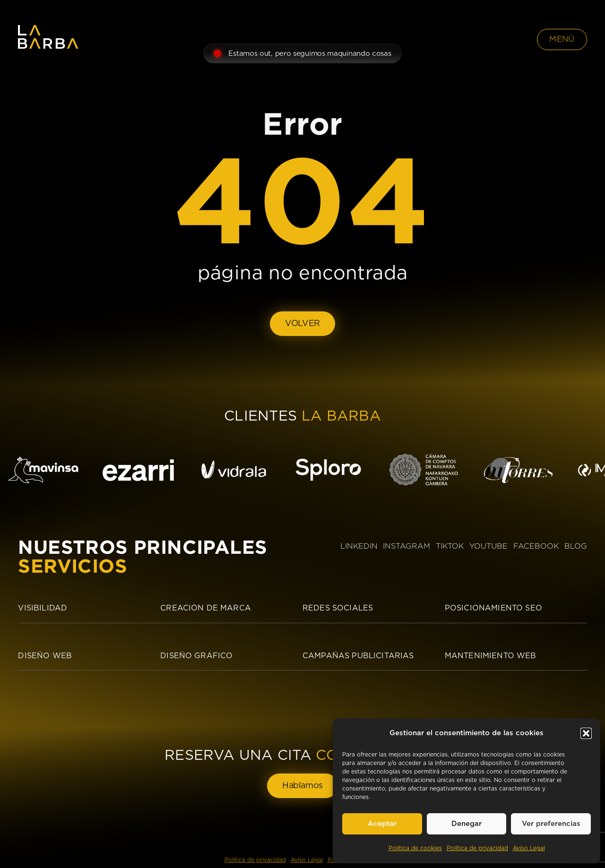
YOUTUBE (488, 546)
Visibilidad (43, 608)
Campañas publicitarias (358, 656)
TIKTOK (450, 546)
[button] (586, 733)
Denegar (467, 824)
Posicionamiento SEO (493, 608)
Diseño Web (45, 656)
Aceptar (382, 824)
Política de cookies (415, 848)
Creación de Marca (206, 608)
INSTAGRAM (406, 546)
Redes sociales (338, 608)
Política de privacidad (477, 848)
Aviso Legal (529, 848)
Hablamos (302, 786)
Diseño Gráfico (196, 656)
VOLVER (302, 324)
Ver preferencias (551, 824)
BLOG (576, 546)
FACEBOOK (536, 546)
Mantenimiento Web (491, 656)
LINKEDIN (359, 546)
